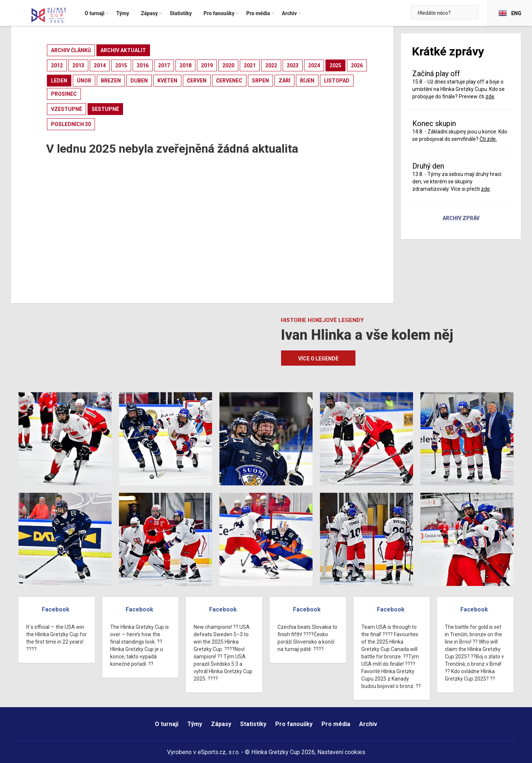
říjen (307, 81)
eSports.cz (212, 752)
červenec (229, 81)
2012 (57, 65)
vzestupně (66, 109)
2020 (228, 65)
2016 (143, 65)
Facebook (56, 609)
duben (139, 81)
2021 (250, 65)
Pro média (336, 724)
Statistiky (253, 724)
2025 (335, 65)
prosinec (64, 94)
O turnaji (167, 724)
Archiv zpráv (461, 218)
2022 (271, 65)
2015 (121, 65)
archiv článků (71, 50)
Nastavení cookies (341, 752)
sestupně (105, 109)
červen (197, 81)
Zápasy (221, 724)
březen (111, 81)
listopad (337, 81)
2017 (164, 65)
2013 (78, 65)
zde (490, 96)
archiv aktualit (123, 50)
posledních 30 (71, 124)
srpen (260, 81)
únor (84, 81)
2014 (100, 65)
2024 (314, 65)
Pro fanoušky (294, 724)
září (284, 81)
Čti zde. (488, 139)
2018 (185, 65)
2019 (207, 65)
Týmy (195, 724)
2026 (357, 65)
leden (59, 81)
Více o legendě (318, 359)
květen (167, 81)
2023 (293, 65)
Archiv (368, 724)
